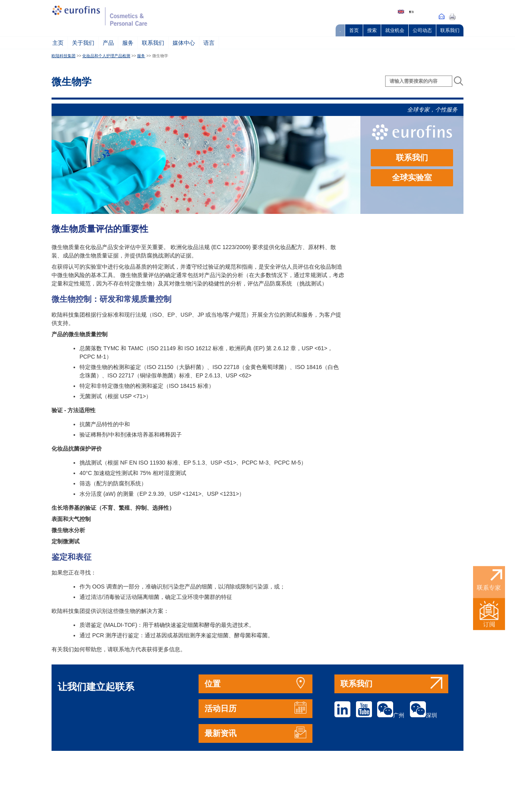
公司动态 (422, 30)
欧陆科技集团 (64, 56)
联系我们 (450, 30)
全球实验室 (412, 178)
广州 (391, 715)
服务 (128, 43)
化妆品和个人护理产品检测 (106, 56)
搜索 (372, 30)
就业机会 (395, 30)
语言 (209, 43)
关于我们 (83, 43)
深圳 (424, 715)
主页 (58, 43)
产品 (108, 43)
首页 (354, 30)
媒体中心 (184, 43)
